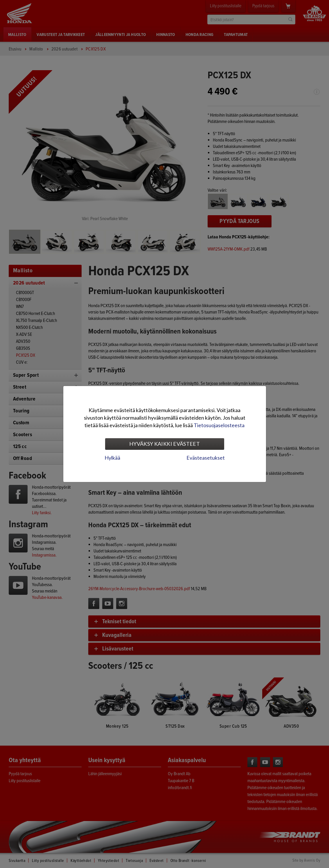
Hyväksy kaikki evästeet (164, 444)
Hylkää (112, 458)
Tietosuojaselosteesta (219, 425)
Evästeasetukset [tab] (206, 458)
